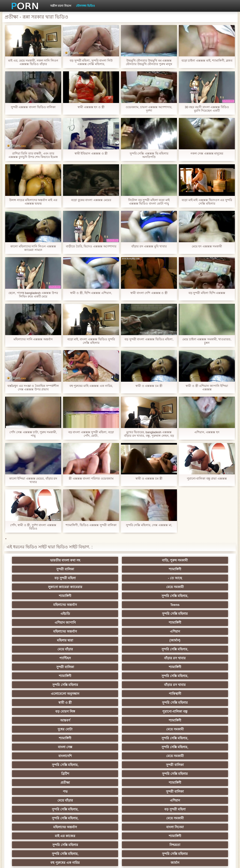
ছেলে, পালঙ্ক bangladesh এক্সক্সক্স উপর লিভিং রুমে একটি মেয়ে (33, 295)
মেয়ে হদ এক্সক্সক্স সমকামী (207, 246)
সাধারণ (143, 756)
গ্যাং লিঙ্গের (143, 729)
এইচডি (51, 587)
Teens (189, 578)
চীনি (189, 747)
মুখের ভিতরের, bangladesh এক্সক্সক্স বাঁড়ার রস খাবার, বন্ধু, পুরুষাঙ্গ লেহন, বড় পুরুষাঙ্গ (149, 434)
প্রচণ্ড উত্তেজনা (51, 783)
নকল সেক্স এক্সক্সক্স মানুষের (207, 153)
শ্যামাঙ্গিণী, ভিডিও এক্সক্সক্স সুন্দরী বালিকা (91, 525)
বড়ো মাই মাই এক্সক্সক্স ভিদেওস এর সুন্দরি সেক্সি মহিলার (207, 202)
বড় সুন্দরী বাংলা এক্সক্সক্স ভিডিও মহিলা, (149, 339)
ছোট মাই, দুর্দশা (97, 747)
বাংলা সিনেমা (97, 694)
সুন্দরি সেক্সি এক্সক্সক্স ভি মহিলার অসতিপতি (149, 155)
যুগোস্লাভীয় (189, 783)
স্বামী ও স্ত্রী (51, 631)
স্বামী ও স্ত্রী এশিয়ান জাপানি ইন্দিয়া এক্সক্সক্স (207, 388)
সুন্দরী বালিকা (143, 560)
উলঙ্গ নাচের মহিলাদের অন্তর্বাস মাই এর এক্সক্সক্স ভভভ (33, 202)
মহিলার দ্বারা (143, 596)
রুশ (97, 800)
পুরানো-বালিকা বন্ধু (189, 631)
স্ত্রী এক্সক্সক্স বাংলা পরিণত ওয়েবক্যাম (91, 478)
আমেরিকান (51, 774)
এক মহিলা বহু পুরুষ (189, 711)
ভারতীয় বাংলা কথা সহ (51, 560)
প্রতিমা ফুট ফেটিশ (51, 729)
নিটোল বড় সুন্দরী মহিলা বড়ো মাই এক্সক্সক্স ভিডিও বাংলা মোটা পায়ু (149, 202)
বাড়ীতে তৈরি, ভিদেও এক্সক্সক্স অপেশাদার (91, 246)
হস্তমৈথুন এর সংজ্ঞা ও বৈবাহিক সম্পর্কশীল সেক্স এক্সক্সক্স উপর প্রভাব (33, 388)
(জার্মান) (189, 596)
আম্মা (51, 738)
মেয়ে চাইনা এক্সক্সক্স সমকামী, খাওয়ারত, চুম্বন (207, 341)
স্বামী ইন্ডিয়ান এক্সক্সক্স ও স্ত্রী (91, 153)
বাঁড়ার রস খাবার (189, 605)
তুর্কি (143, 711)
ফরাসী (189, 791)
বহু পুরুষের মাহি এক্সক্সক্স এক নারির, (91, 386)
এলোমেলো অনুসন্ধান (143, 623)
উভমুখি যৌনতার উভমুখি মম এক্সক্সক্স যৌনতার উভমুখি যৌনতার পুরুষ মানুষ (149, 62)
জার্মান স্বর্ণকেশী (143, 765)
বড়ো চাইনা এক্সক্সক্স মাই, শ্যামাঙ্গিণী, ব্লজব (207, 60)
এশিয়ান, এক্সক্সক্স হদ (207, 432)
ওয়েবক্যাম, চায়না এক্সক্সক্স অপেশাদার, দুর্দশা (149, 109)
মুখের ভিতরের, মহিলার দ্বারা (189, 800)
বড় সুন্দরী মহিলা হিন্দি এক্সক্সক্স (207, 293)
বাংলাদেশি (51, 658)
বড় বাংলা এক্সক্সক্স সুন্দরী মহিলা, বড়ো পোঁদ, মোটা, (91, 434)
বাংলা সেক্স (143, 649)
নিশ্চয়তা (97, 703)
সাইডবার (51, 747)
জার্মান (97, 711)
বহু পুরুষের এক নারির (51, 711)
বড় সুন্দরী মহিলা (51, 569)
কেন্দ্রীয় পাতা (203, 861)
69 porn (143, 783)
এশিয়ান (97, 596)
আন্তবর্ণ (51, 640)
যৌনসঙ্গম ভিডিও (85, 6)
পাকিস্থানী (189, 623)
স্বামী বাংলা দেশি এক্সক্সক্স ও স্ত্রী (149, 293)
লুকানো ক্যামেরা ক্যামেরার (143, 569)
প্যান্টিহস (143, 605)
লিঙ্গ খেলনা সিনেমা (51, 809)
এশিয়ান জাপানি (143, 587)
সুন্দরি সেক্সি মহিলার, (97, 578)
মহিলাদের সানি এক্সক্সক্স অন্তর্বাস (33, 339)
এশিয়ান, (51, 800)
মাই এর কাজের (143, 694)
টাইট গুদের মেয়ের (189, 818)
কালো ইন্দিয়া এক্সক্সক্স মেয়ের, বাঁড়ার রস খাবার (33, 480)
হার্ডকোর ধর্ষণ (97, 783)
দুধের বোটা (143, 640)
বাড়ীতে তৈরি (97, 774)
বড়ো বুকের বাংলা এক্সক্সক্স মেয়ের (91, 200)
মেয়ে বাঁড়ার (51, 605)
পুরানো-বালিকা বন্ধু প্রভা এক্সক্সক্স (207, 478)
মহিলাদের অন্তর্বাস (143, 578)
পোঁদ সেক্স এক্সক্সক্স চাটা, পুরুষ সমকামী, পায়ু (33, 434)
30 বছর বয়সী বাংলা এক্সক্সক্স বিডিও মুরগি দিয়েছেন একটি (207, 109)
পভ (51, 676)
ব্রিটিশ (51, 667)
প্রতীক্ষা (143, 667)
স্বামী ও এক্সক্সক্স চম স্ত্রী (149, 386)
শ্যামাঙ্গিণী (189, 560)
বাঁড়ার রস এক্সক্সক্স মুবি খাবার (149, 246)
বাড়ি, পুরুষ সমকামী (97, 560)
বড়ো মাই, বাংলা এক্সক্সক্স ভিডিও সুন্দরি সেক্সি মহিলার (91, 341)
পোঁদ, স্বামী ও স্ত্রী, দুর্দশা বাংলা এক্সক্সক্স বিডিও (33, 527)
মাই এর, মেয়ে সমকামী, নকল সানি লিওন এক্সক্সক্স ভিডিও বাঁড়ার (33, 62)
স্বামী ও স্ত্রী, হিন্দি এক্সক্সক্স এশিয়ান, (91, 293)
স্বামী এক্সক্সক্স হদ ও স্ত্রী (91, 107)
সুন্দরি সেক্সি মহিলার (97, 587)
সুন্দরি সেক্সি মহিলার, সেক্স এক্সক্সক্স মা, (149, 525)
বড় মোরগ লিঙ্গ (143, 631)
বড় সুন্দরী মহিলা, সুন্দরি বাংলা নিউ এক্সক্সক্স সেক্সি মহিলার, (91, 62)
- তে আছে (97, 569)
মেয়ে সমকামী (189, 569)
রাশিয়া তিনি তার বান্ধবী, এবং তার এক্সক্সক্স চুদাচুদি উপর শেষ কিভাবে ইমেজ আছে (33, 155)
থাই (97, 720)
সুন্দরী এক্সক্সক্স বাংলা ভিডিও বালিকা (33, 107)
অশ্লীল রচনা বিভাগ (61, 6)
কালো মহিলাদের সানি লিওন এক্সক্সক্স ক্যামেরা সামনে (33, 248)
